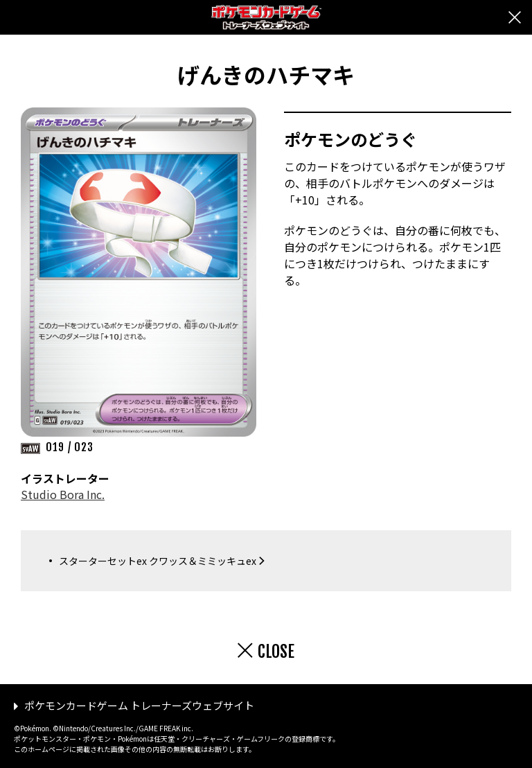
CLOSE (276, 652)
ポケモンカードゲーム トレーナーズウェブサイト (139, 705)
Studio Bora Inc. (63, 494)
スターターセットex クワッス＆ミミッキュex (158, 561)
